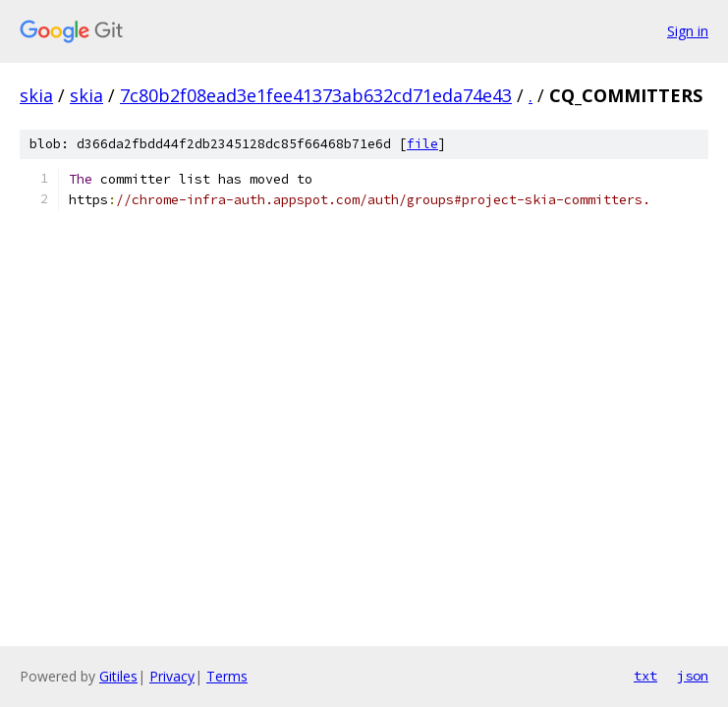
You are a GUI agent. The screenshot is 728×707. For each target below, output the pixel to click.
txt (645, 676)
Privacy (172, 676)
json (693, 676)
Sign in (688, 31)
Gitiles (118, 676)
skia (36, 95)
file (422, 144)
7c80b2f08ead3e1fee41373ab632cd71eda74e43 (316, 95)
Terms (227, 676)
